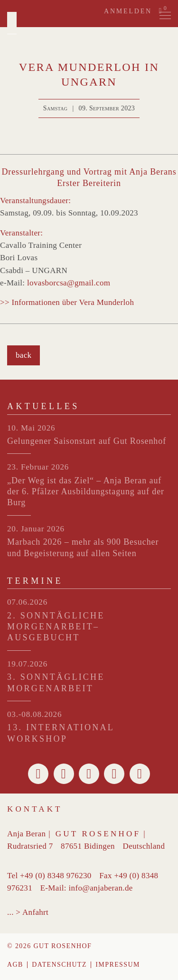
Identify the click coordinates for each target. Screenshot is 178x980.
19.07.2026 (27, 664)
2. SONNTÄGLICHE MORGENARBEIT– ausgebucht (56, 627)
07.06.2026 (27, 602)
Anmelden (128, 11)
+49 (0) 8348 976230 (56, 876)
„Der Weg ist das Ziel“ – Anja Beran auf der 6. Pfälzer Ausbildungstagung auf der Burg (86, 492)
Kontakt (35, 809)
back (23, 355)
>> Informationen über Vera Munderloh (67, 302)
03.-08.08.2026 (34, 714)
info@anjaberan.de (100, 888)
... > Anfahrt (28, 912)
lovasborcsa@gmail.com (69, 283)
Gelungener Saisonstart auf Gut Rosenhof (87, 441)
